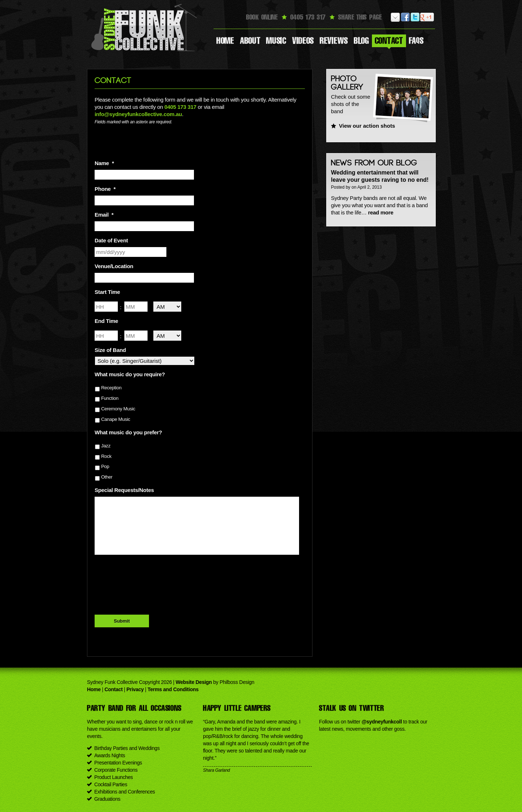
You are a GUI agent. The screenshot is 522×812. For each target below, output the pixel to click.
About (250, 41)
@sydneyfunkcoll (382, 722)
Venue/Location (114, 266)
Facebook (405, 17)
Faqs (416, 41)
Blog (361, 41)
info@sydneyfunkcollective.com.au (138, 114)
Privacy (135, 689)
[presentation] (150, 577)
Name (104, 163)
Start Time (107, 292)
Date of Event (111, 240)
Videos (303, 41)
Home (225, 41)
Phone (105, 189)
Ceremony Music (118, 409)
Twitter (415, 17)
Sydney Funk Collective (145, 27)
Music (276, 41)
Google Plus (425, 17)
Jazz (106, 446)
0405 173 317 (180, 107)
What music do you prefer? (128, 432)
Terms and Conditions (173, 689)
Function (110, 398)
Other (107, 477)
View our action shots (367, 126)
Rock (106, 456)
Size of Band (110, 350)
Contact (389, 41)
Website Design (194, 682)
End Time (106, 321)
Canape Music (116, 419)
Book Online (262, 17)
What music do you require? (130, 374)
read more (381, 212)
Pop (105, 466)
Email (396, 17)
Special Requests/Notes (124, 490)
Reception (111, 388)
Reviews (334, 41)
